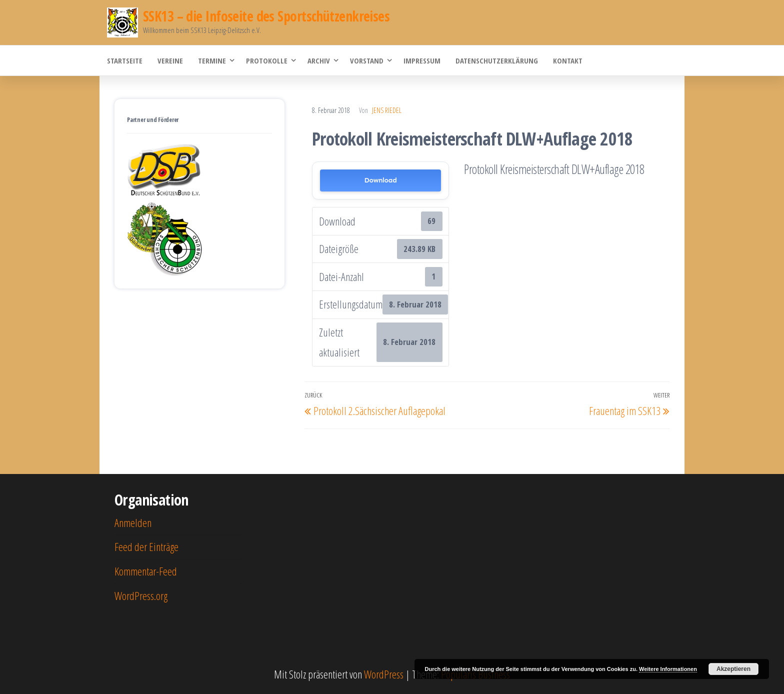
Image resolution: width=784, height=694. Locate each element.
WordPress (384, 674)
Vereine (170, 60)
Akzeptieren (733, 669)
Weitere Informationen (668, 669)
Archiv (319, 60)
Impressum (422, 60)
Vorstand (367, 60)
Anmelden (133, 522)
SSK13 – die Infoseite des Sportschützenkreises (266, 16)
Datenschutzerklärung (497, 60)
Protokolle (267, 60)
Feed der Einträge (146, 546)
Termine (212, 60)
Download (381, 180)
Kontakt (568, 60)
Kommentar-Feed (146, 571)
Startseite (125, 60)
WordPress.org (141, 595)
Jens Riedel (387, 110)
